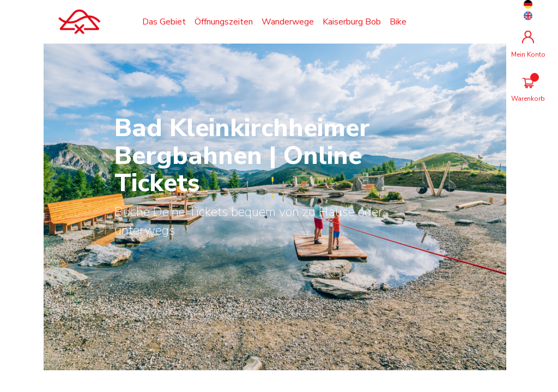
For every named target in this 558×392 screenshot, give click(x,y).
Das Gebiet (164, 22)
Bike (398, 22)
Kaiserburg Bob (352, 22)
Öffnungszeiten (224, 22)
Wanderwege (288, 22)
